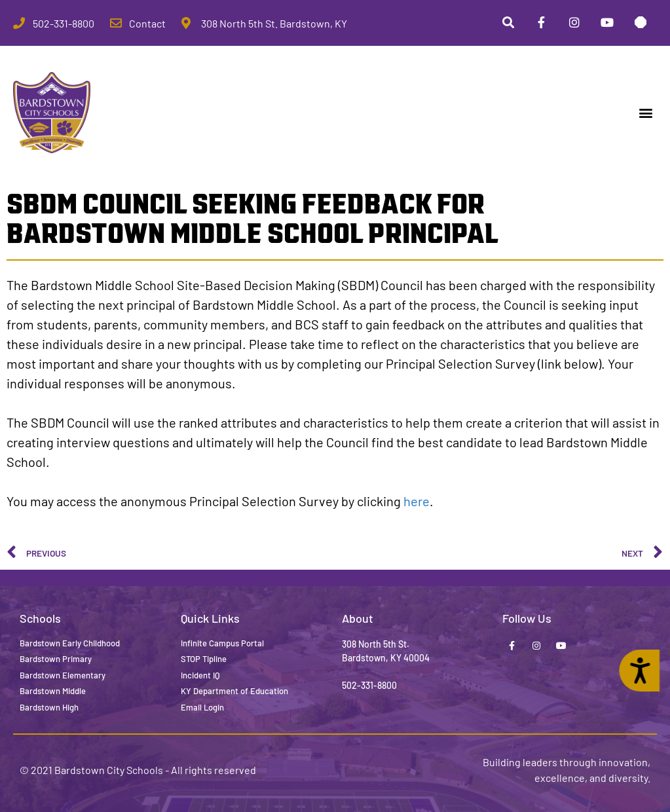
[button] (646, 113)
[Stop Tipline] (641, 23)
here (417, 501)
